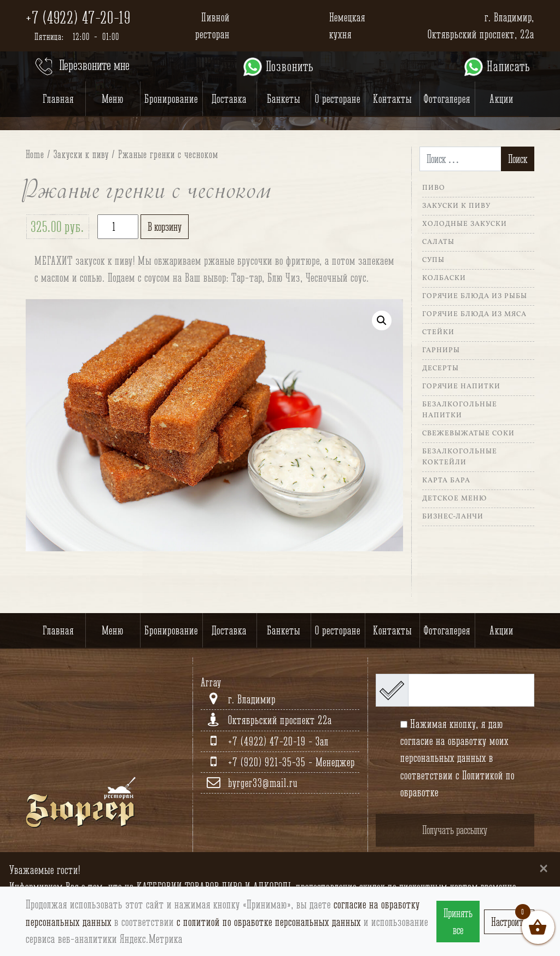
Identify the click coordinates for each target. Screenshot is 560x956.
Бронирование (171, 99)
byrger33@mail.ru (263, 783)
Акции (501, 99)
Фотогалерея (447, 99)
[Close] (544, 868)
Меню (113, 99)
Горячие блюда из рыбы (475, 296)
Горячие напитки (461, 387)
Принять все (458, 922)
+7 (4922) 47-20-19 (78, 18)
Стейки (438, 333)
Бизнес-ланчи (453, 517)
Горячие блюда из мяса (474, 314)
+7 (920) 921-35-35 (268, 762)
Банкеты (284, 99)
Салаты (438, 242)
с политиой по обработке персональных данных (269, 922)
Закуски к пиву (81, 154)
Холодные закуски (465, 224)
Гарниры (441, 351)
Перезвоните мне (81, 67)
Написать (496, 67)
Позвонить (278, 67)
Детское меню (454, 499)
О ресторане (338, 99)
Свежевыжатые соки (468, 434)
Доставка (229, 99)
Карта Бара (446, 481)
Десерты (441, 369)
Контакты (392, 99)
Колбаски (444, 278)
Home (35, 154)
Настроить (509, 922)
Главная (58, 99)
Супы (433, 260)
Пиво (434, 188)
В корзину (165, 227)
